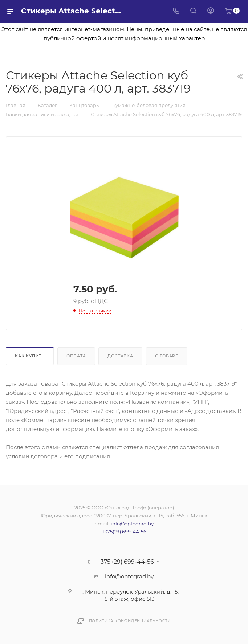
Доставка (120, 356)
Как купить (30, 356)
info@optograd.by (132, 524)
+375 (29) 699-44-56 (126, 562)
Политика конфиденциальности (130, 621)
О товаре (167, 356)
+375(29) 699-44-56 (124, 532)
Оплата (76, 356)
